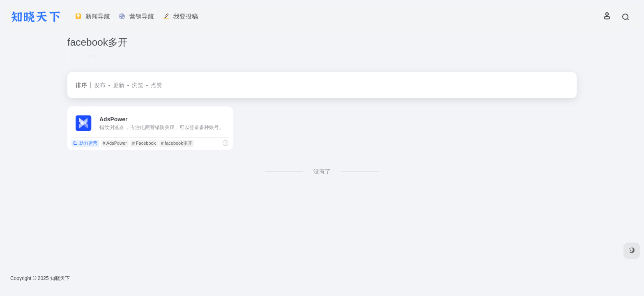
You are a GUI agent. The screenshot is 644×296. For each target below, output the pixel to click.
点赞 (156, 85)
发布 (100, 85)
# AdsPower (115, 143)
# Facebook (144, 143)
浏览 (138, 85)
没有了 (322, 171)
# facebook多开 (177, 143)
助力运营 (85, 143)
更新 (119, 85)
